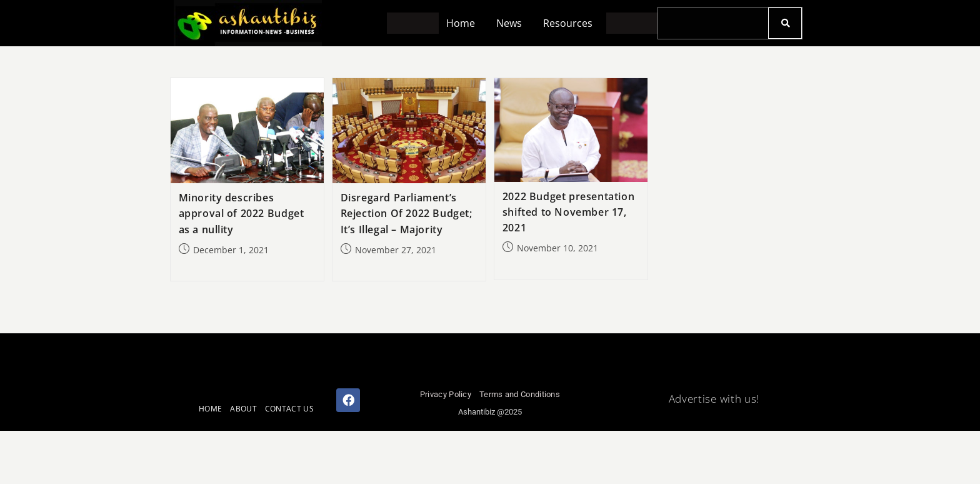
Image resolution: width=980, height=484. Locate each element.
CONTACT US (289, 409)
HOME (210, 409)
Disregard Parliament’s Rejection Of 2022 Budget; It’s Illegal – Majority (407, 213)
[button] (462, 23)
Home (458, 23)
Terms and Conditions (520, 394)
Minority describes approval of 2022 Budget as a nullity (242, 213)
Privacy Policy (446, 394)
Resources (569, 23)
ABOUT (243, 409)
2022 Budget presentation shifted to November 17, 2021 (568, 212)
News (509, 23)
